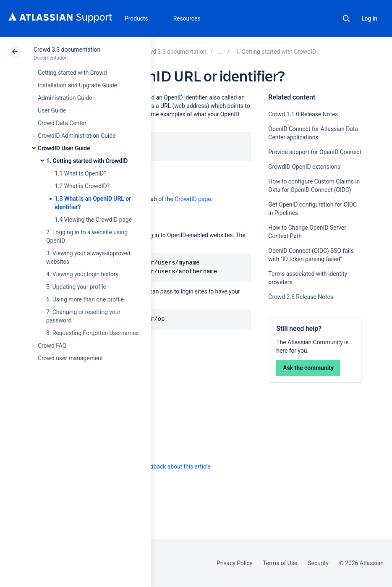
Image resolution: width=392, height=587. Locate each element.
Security (318, 563)
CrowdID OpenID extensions (304, 167)
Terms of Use (280, 563)
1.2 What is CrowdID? (82, 186)
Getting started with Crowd (72, 73)
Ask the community (308, 368)
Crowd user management (70, 358)
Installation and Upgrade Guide (77, 85)
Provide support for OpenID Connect (315, 152)
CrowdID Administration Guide (77, 136)
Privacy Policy (234, 563)
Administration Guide (65, 98)
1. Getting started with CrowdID (87, 161)
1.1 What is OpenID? (81, 173)
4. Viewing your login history (82, 274)
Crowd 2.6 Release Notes (301, 297)
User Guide (52, 110)
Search (346, 18)
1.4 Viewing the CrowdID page (93, 220)
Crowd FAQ (52, 346)
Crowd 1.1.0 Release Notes (303, 114)
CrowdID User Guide (64, 148)
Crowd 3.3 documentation (67, 50)
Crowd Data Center (62, 123)
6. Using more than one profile (85, 299)
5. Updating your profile (76, 287)
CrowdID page (193, 199)
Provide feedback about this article (166, 466)
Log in (369, 18)
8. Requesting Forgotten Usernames (93, 333)
